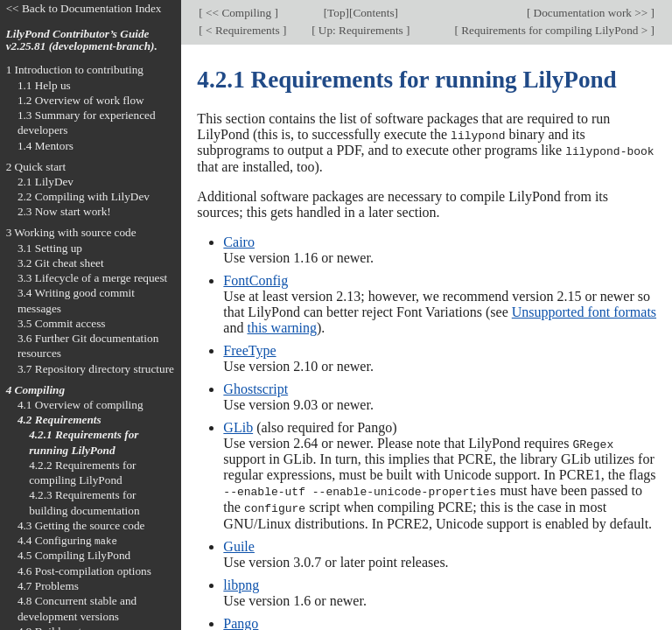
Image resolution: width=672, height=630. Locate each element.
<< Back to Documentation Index (84, 8)
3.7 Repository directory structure (96, 369)
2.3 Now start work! (64, 211)
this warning (282, 327)
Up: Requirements (361, 30)
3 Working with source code (71, 232)
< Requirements (243, 30)
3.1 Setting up (50, 248)
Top (336, 13)
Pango (241, 621)
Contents (373, 13)
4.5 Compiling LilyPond (74, 555)
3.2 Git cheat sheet (61, 263)
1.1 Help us (44, 85)
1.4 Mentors (45, 146)
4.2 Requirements (59, 420)
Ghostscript (255, 388)
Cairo (239, 241)
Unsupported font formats (584, 311)
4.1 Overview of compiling (80, 405)
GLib (238, 427)
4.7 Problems (48, 586)
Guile (239, 544)
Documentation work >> (590, 13)
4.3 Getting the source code (81, 525)
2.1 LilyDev (45, 182)
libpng (241, 582)
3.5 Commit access (62, 323)
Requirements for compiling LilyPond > (555, 30)
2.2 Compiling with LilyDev (84, 196)
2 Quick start (36, 167)
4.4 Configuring (67, 540)
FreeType (249, 350)
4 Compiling (35, 390)
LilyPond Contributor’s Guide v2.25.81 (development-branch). (82, 40)
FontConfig (255, 280)
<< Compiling (239, 13)
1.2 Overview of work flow (81, 100)
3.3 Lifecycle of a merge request (92, 278)
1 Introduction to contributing (75, 70)
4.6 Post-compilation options (84, 571)
